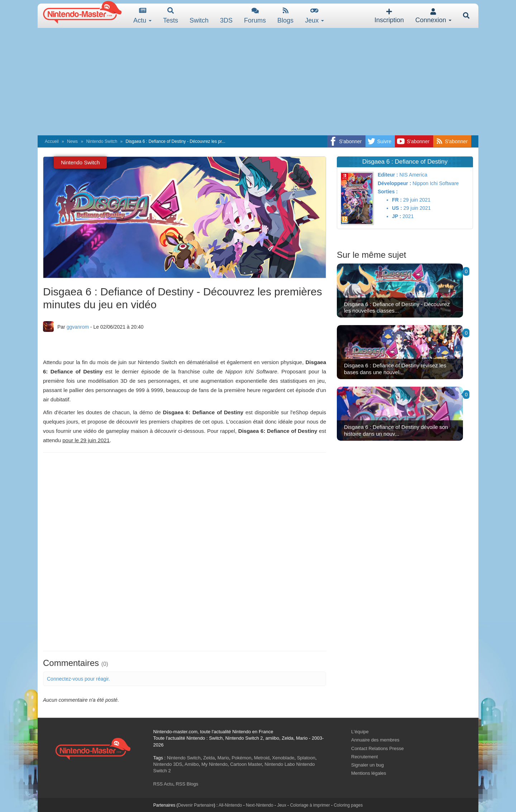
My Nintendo (214, 764)
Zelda (209, 758)
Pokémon (242, 758)
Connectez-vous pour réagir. (78, 679)
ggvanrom (78, 327)
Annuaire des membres (375, 740)
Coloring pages (348, 805)
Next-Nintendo (260, 805)
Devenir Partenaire (196, 805)
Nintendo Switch (102, 141)
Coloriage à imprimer (310, 805)
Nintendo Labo (280, 764)
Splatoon (306, 758)
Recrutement (364, 757)
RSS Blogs (187, 784)
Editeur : (388, 175)
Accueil (52, 141)
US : (397, 208)
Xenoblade (283, 758)
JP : (396, 216)
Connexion (433, 16)
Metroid (262, 758)
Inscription (389, 16)
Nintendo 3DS (168, 764)
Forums (255, 16)
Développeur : (394, 183)
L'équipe (360, 732)
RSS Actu (163, 784)
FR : (397, 200)
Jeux (314, 16)
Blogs (285, 16)
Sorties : (388, 192)
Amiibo (192, 764)
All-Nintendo (230, 805)
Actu (142, 16)
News (72, 141)
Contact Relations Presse (378, 748)
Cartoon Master (246, 764)
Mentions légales (369, 773)
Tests (171, 16)
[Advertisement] (258, 82)
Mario (223, 758)
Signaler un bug (367, 765)
